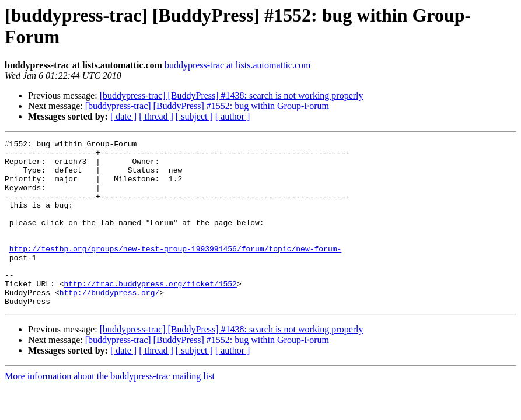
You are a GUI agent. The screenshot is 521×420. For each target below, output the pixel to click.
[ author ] (233, 116)
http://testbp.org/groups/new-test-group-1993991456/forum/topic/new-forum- (175, 271)
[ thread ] (156, 116)
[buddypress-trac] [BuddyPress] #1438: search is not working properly (232, 95)
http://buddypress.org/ (110, 324)
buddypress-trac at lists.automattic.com (238, 65)
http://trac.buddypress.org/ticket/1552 (150, 313)
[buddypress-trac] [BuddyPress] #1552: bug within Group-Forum (207, 106)
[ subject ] (194, 116)
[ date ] (123, 116)
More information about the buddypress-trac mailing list (110, 409)
